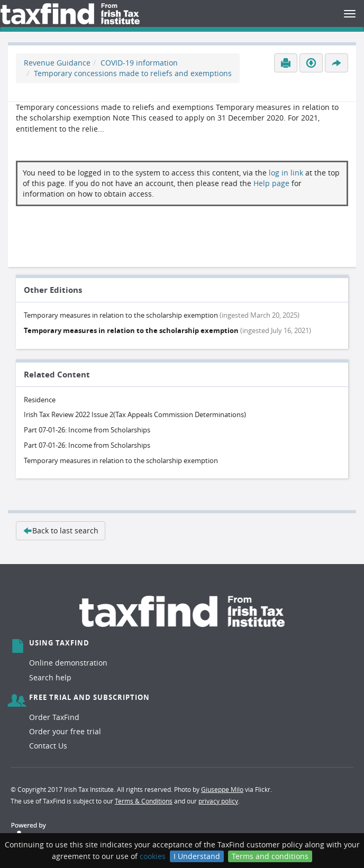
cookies (153, 856)
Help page (271, 183)
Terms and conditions (270, 856)
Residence (40, 400)
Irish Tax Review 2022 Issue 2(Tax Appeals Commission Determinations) (135, 414)
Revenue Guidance (57, 63)
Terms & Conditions (144, 801)
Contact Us (48, 746)
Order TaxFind (54, 717)
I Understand (197, 856)
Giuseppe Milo (222, 789)
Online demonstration (68, 663)
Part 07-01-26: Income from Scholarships (87, 430)
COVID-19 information (139, 63)
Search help (50, 677)
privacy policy (218, 801)
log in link (286, 173)
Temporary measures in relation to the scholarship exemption (121, 460)
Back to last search (61, 530)
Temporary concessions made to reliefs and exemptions (133, 73)
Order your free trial (65, 731)
